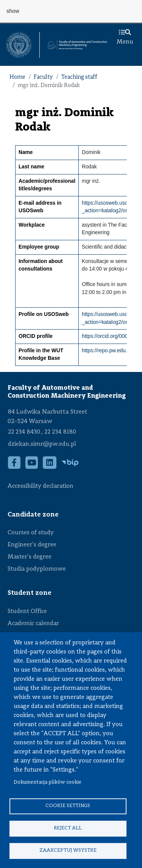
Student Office (27, 611)
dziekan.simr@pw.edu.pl (42, 444)
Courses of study (31, 533)
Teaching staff (79, 77)
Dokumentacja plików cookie (48, 782)
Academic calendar (33, 624)
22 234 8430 (24, 432)
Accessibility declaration (41, 486)
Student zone (30, 593)
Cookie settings (68, 806)
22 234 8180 (60, 432)
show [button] (13, 11)
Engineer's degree (32, 545)
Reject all (68, 828)
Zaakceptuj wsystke (68, 850)
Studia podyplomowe (37, 569)
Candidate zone (33, 515)
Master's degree (30, 557)
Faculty (43, 77)
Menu (125, 37)
